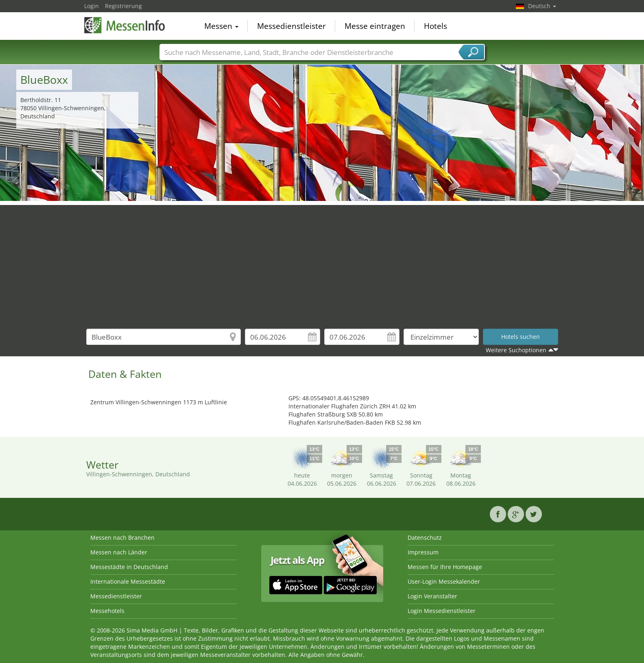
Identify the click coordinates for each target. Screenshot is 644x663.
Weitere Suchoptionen (516, 350)
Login (92, 6)
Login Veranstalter (432, 596)
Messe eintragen (375, 26)
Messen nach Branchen (122, 538)
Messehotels (107, 611)
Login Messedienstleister (442, 611)
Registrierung (123, 6)
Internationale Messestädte (128, 581)
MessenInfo (125, 25)
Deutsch (542, 6)
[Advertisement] (322, 262)
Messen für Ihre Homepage (445, 567)
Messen (221, 26)
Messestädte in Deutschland (129, 567)
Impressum (423, 552)
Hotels (436, 26)
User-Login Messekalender (444, 581)
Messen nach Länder (119, 552)
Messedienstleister (291, 26)
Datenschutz (425, 538)
